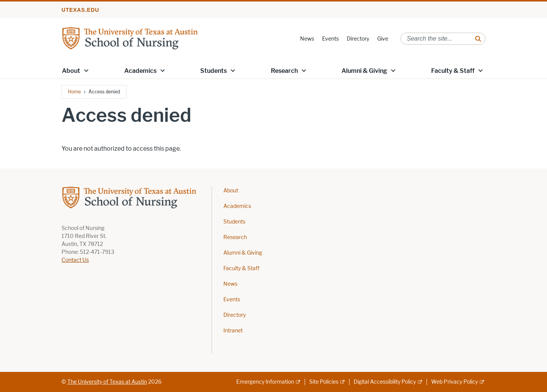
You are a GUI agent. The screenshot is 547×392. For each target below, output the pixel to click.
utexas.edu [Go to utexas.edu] (80, 10)
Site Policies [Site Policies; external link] (324, 382)
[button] (86, 70)
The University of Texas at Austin (107, 382)
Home (74, 92)
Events (330, 39)
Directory (358, 39)
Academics (140, 71)
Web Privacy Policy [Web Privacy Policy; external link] (455, 382)
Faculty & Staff (453, 71)
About (71, 71)
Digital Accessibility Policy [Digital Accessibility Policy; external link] (385, 382)
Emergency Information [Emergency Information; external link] (265, 382)
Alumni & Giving (364, 71)
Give (383, 39)
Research (284, 71)
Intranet (233, 331)
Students (213, 71)
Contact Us (75, 260)
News (307, 39)
